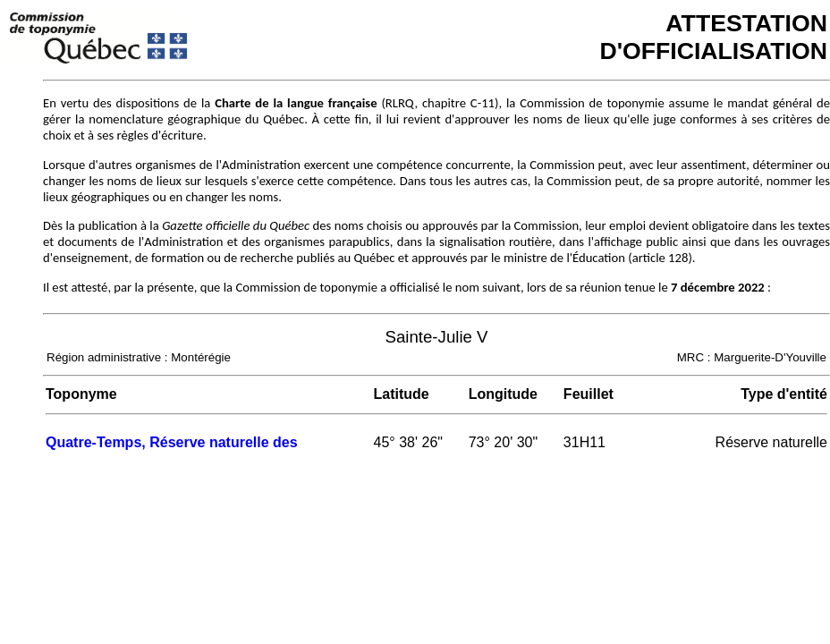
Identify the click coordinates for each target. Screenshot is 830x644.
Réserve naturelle (771, 442)
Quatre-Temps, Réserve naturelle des (172, 442)
